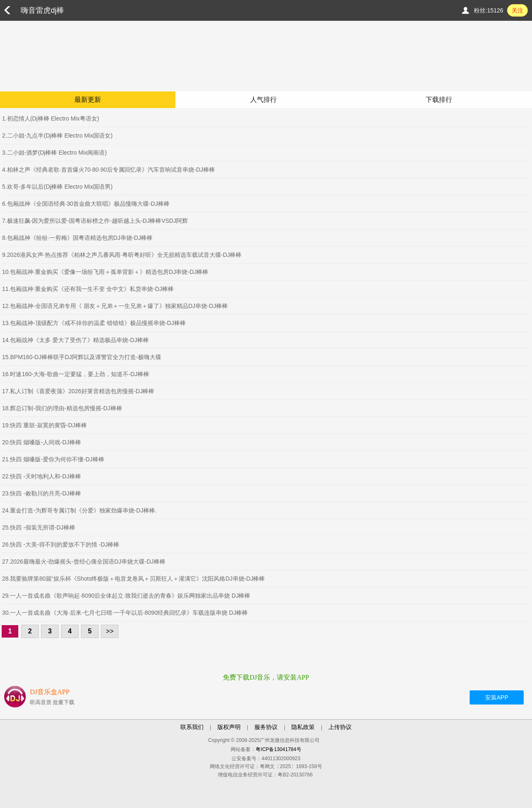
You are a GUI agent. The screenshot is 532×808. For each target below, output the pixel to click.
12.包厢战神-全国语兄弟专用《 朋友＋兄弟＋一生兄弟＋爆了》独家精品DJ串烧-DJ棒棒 (115, 306)
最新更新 (88, 100)
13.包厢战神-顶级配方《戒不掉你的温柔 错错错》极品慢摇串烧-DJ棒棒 (94, 323)
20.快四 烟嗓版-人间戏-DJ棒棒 (42, 442)
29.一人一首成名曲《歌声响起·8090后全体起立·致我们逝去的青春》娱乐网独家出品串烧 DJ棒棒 (126, 596)
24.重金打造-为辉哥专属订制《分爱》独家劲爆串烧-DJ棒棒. (79, 510)
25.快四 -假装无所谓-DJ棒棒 (39, 527)
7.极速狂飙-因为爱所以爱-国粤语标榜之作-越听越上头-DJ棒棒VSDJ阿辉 (95, 221)
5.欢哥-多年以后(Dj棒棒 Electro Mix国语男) (57, 187)
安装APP (497, 697)
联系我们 (192, 727)
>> (110, 631)
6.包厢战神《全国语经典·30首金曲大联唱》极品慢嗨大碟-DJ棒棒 (86, 204)
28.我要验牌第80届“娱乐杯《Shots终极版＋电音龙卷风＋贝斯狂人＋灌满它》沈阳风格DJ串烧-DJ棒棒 (133, 579)
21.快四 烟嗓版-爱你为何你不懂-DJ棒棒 (53, 459)
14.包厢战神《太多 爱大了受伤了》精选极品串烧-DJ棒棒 (75, 340)
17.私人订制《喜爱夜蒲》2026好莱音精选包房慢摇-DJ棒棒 (78, 391)
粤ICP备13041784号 (278, 749)
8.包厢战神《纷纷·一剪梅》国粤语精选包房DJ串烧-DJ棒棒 (77, 238)
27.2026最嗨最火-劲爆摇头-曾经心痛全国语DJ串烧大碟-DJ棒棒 (84, 562)
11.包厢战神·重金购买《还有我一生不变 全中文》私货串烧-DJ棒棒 (88, 289)
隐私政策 (303, 727)
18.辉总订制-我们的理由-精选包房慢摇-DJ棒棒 (62, 408)
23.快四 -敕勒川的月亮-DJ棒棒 (42, 493)
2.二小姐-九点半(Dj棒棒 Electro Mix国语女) (57, 135)
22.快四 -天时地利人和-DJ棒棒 (42, 476)
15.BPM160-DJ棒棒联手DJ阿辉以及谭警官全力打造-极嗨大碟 (82, 357)
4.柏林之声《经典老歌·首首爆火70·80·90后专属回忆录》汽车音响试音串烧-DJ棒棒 (108, 170)
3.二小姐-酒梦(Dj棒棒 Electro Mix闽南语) (54, 153)
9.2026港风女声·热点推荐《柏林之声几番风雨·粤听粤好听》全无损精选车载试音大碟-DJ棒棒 (122, 255)
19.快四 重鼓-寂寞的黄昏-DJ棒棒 (44, 425)
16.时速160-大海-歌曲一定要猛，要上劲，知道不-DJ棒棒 (76, 374)
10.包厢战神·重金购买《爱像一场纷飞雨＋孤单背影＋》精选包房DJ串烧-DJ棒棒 (105, 272)
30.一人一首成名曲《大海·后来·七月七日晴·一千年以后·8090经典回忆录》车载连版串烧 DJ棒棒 (125, 613)
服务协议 (266, 727)
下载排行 (439, 100)
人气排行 (264, 100)
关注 (517, 10)
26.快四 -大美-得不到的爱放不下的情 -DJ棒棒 (61, 544)
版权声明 (229, 727)
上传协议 (340, 727)
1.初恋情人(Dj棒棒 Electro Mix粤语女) (50, 118)
